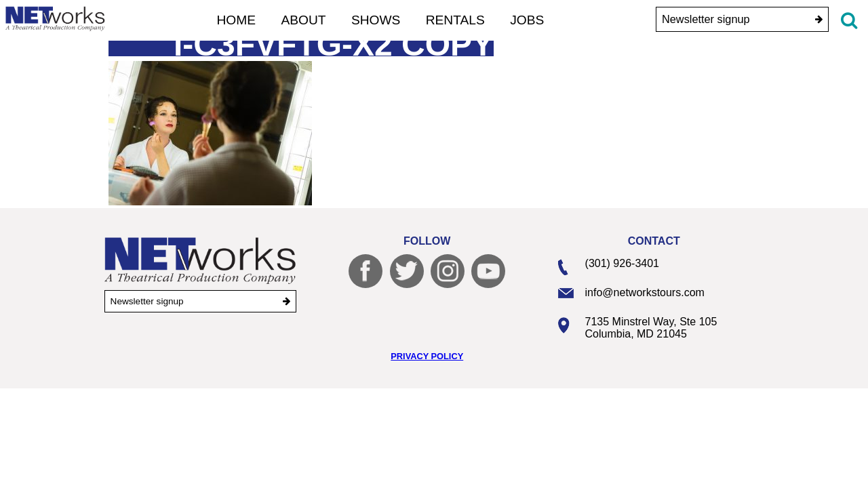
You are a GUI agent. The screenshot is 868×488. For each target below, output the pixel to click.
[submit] (819, 19)
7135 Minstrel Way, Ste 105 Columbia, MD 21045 (651, 328)
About (303, 20)
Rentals (455, 20)
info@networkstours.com (645, 292)
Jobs (527, 20)
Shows (376, 20)
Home (237, 20)
